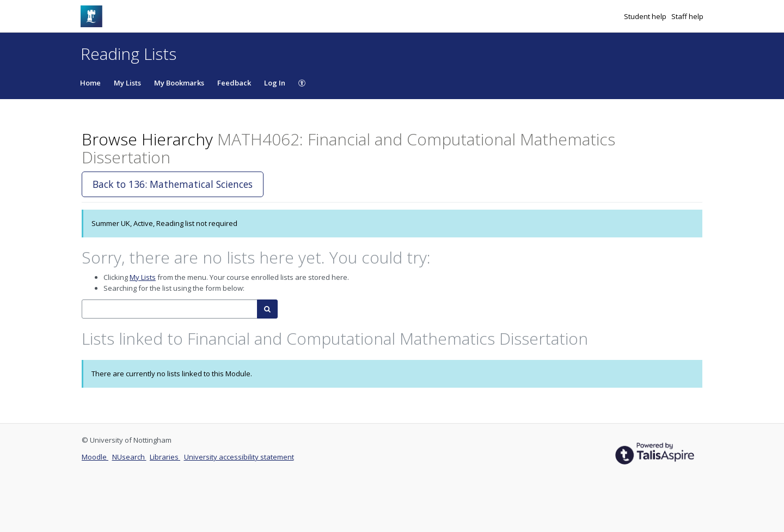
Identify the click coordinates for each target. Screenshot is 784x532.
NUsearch (129, 457)
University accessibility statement (239, 457)
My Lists (127, 83)
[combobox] (170, 309)
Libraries (165, 457)
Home (90, 83)
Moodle (95, 457)
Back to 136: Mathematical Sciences (173, 184)
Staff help (687, 16)
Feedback (234, 83)
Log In (275, 83)
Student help (646, 16)
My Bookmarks (179, 83)
